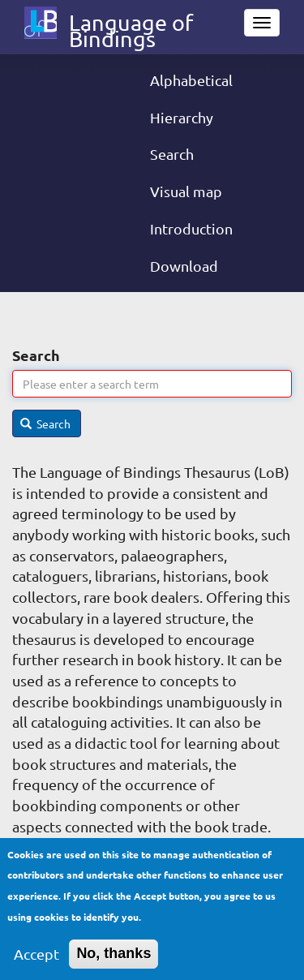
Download (184, 266)
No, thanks (113, 961)
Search (172, 154)
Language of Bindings (131, 26)
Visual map (186, 191)
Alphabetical (191, 80)
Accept (36, 961)
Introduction (191, 228)
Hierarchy (182, 117)
